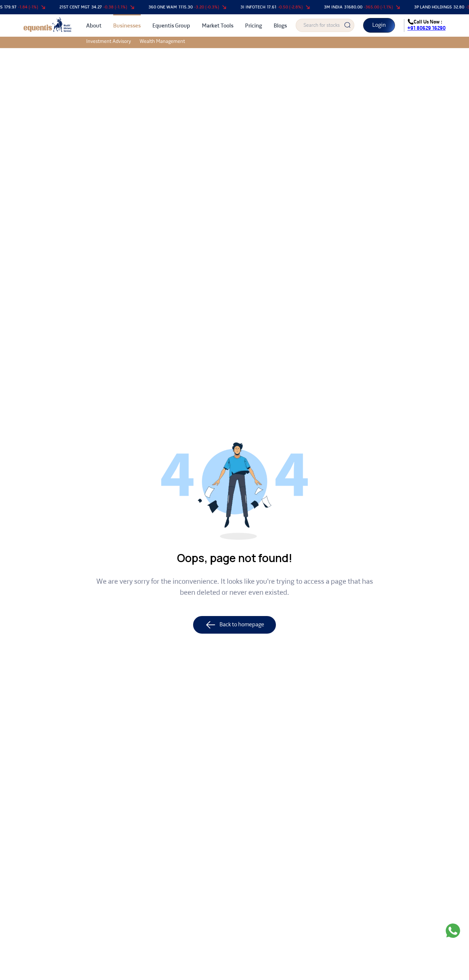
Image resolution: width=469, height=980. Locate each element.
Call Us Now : (426, 25)
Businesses (127, 26)
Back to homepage (234, 625)
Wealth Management (162, 42)
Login (379, 25)
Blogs (280, 26)
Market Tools (218, 26)
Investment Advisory (108, 42)
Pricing (254, 26)
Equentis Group (171, 26)
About (94, 26)
